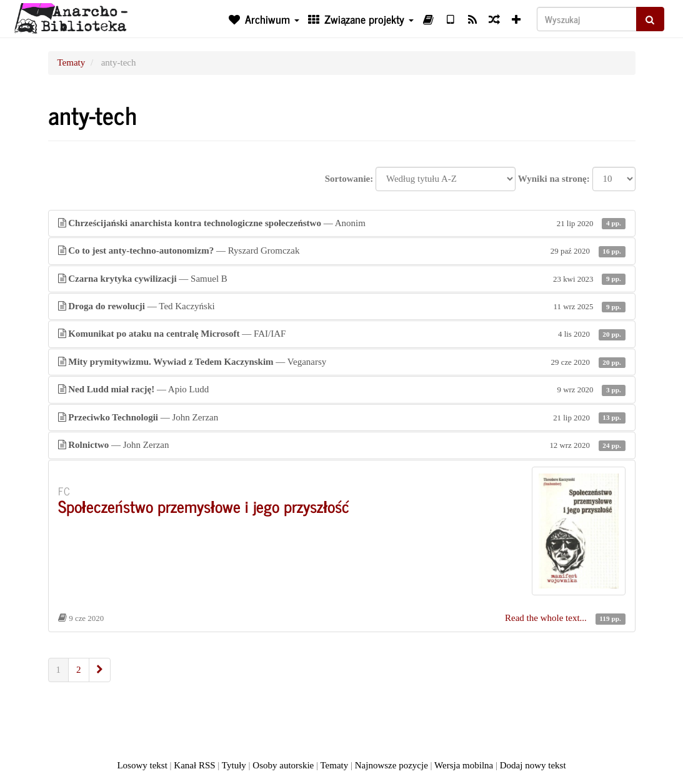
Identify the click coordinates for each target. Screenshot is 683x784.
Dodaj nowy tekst (533, 765)
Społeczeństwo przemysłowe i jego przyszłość (204, 506)
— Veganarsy (342, 362)
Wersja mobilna (464, 765)
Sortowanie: (349, 179)
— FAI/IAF (342, 334)
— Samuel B (342, 279)
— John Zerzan (342, 418)
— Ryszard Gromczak (342, 251)
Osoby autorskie (283, 765)
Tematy (72, 62)
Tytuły (234, 765)
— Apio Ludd (342, 390)
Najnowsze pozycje (391, 765)
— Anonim (342, 223)
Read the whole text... (547, 618)
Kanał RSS (194, 765)
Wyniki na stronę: (554, 179)
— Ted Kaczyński (342, 306)
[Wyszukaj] (587, 19)
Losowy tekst (142, 765)
